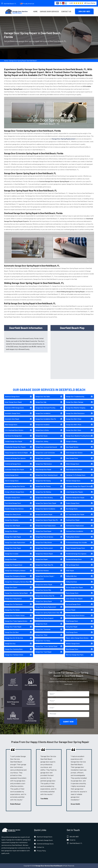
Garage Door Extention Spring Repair (16, 593)
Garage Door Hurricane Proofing (45, 408)
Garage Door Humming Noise (14, 649)
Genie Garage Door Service (74, 453)
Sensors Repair (71, 610)
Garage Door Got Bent (12, 632)
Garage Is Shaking (71, 441)
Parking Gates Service (73, 537)
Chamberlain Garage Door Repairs (15, 447)
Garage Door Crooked (12, 554)
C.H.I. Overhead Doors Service (14, 430)
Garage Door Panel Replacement (46, 526)
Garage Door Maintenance (44, 464)
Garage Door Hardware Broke (14, 655)
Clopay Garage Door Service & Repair (16, 453)
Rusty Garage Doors (72, 593)
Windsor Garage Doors (73, 644)
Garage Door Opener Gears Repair (46, 503)
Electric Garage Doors (12, 481)
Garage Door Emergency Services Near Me (18, 582)
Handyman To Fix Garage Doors (76, 475)
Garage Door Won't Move (74, 425)
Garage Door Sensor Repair (44, 584)
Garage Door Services (49, 11)
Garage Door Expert (11, 587)
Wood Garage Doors (72, 649)
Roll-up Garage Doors (73, 565)
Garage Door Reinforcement (44, 548)
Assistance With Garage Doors (14, 408)
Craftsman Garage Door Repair (15, 469)
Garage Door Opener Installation (45, 509)
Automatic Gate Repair (12, 419)
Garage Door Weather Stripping (76, 408)
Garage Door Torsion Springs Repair (46, 646)
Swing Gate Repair (72, 627)
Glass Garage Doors (72, 458)
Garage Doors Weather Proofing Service (78, 436)
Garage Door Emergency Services (15, 576)
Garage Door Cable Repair (13, 537)
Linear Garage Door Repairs (74, 492)
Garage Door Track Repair (43, 652)
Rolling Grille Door (71, 576)
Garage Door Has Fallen (43, 396)
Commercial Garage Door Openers (15, 458)
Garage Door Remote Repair (44, 554)
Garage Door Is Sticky (42, 430)
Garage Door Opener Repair (44, 514)
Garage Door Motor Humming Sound (46, 475)
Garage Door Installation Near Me (46, 419)
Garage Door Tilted (41, 635)
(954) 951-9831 (84, 11)
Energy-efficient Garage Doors (15, 492)
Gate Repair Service (72, 447)
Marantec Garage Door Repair (75, 498)
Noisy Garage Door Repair (43, 469)
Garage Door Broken (11, 531)
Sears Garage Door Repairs (74, 599)
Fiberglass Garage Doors (13, 498)
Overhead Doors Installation (75, 531)
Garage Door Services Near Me (45, 596)
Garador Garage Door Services (14, 509)
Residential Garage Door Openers (76, 554)
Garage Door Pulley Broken (44, 542)
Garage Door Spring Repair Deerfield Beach (23, 61)
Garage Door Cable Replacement (15, 542)
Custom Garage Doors (12, 475)
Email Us (73, 840)
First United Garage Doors (13, 503)
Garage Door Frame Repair (13, 627)
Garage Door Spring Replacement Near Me (49, 613)
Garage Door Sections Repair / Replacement (45, 578)
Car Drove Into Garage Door (13, 436)
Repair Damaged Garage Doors (75, 548)
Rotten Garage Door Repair (74, 587)
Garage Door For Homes (12, 610)
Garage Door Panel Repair (43, 531)
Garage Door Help (41, 402)
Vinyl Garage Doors (72, 632)
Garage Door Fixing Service (13, 599)
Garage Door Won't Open (74, 430)
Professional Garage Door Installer (76, 542)
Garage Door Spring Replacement (46, 607)
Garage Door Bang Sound (13, 514)
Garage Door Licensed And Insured (46, 447)
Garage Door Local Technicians (45, 453)
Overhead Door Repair (73, 520)
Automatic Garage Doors (13, 413)
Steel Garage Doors (72, 621)
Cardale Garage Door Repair (14, 441)
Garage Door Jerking (42, 441)
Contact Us (66, 11)
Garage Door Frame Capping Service (16, 621)
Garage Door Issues (42, 436)
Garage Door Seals (11, 559)
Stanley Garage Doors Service (75, 615)
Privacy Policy (41, 851)
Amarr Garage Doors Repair (13, 402)
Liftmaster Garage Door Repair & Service (79, 486)
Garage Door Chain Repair (13, 548)
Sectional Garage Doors (73, 604)
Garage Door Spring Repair (44, 601)
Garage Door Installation (43, 413)
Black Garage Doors (11, 425)
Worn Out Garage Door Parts (75, 655)
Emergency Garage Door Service (15, 486)
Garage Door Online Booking (44, 498)
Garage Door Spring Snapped (44, 618)
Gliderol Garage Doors (73, 464)
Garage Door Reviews (42, 571)
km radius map (72, 354)
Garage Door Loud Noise (43, 458)
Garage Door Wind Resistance (75, 413)
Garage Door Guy (10, 644)
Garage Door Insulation (43, 425)
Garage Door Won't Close (74, 419)
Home (35, 11)
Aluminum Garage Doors (12, 396)
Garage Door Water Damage (75, 402)
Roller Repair (70, 571)
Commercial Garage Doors (13, 464)
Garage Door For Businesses (14, 604)
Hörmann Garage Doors (73, 481)
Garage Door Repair (42, 559)
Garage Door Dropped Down (14, 565)
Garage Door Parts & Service (44, 537)
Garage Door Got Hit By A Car (14, 638)
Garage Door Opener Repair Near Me (47, 520)
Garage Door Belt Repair (13, 526)
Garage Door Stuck (41, 624)
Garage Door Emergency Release (15, 571)
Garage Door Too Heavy (43, 641)
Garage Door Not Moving (43, 486)
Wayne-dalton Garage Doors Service (77, 638)
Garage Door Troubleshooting (75, 396)
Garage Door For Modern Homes (15, 615)
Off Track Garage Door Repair (75, 514)
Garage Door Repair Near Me (44, 565)
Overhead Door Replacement (75, 526)
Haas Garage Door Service (74, 469)
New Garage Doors (72, 509)
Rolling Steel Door (71, 582)
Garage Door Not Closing (43, 481)
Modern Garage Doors (73, 503)
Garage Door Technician (43, 629)
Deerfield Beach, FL (10, 4)
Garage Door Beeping (12, 520)
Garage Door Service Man (43, 590)
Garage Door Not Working (43, 492)
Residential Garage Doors (74, 559)
